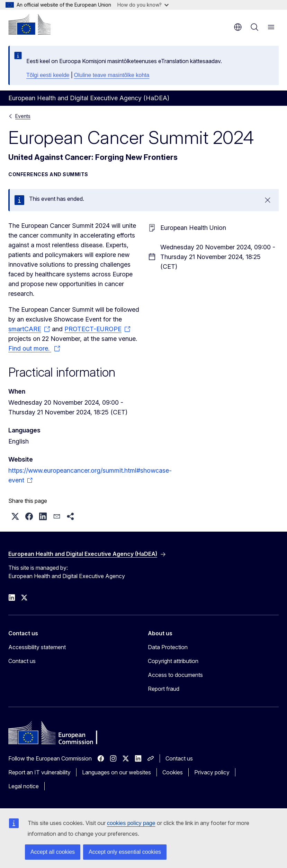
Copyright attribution (173, 661)
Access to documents (175, 675)
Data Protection (168, 647)
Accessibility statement (37, 647)
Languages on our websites (116, 772)
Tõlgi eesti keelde (48, 75)
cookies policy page (131, 823)
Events (23, 116)
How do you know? (143, 5)
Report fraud (164, 689)
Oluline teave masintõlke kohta (112, 75)
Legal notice (24, 786)
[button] (15, 516)
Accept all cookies (53, 852)
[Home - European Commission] (29, 24)
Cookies (173, 772)
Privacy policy (212, 772)
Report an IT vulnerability (39, 772)
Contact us (22, 661)
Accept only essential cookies (125, 852)
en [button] (238, 27)
